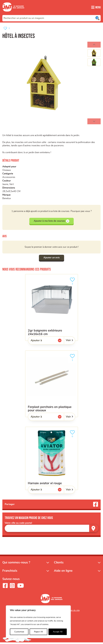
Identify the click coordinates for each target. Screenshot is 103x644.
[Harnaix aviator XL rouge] (52, 460)
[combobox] (51, 18)
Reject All (38, 632)
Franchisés (10, 572)
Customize (19, 632)
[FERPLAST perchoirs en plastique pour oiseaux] (52, 385)
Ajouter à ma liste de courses (51, 222)
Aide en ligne (63, 572)
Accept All (58, 632)
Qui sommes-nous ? (16, 564)
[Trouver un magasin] (94, 530)
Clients (59, 564)
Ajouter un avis (52, 259)
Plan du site (74, 612)
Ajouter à (42, 342)
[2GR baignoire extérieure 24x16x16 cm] (52, 309)
